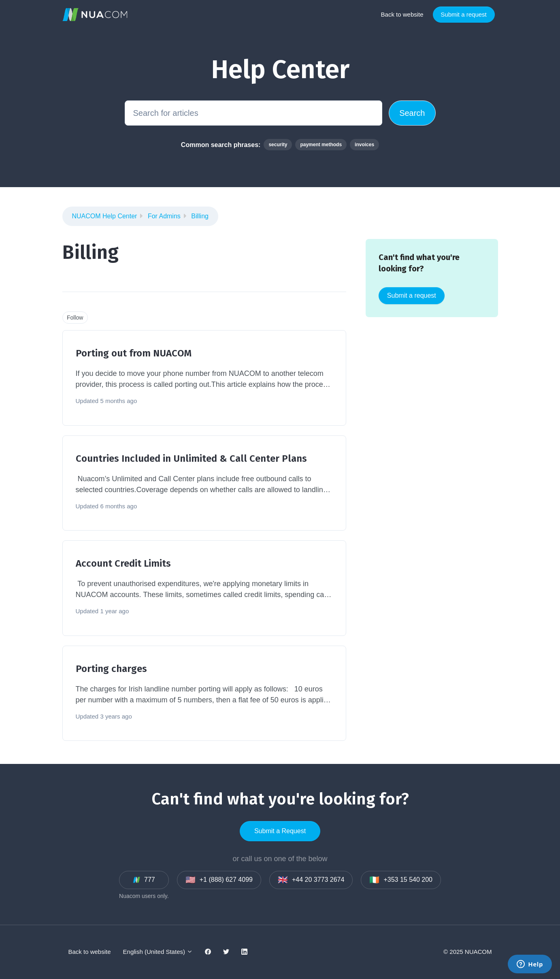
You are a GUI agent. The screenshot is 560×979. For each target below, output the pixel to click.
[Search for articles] (254, 113)
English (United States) (158, 952)
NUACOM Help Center (105, 216)
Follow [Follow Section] (75, 318)
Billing (200, 216)
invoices (364, 145)
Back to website (402, 14)
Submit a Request (280, 831)
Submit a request (463, 14)
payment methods (321, 145)
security (278, 145)
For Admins (164, 216)
